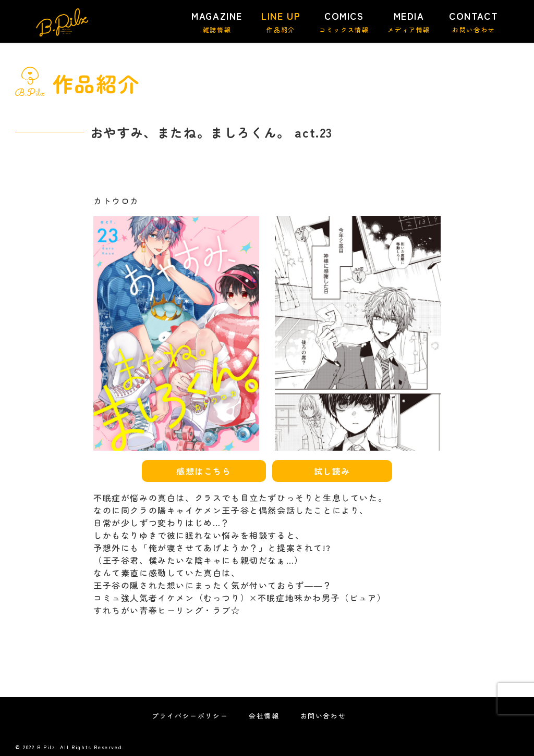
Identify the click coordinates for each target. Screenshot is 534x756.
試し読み (332, 471)
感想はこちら (204, 471)
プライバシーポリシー (190, 716)
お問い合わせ (323, 716)
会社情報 (264, 716)
